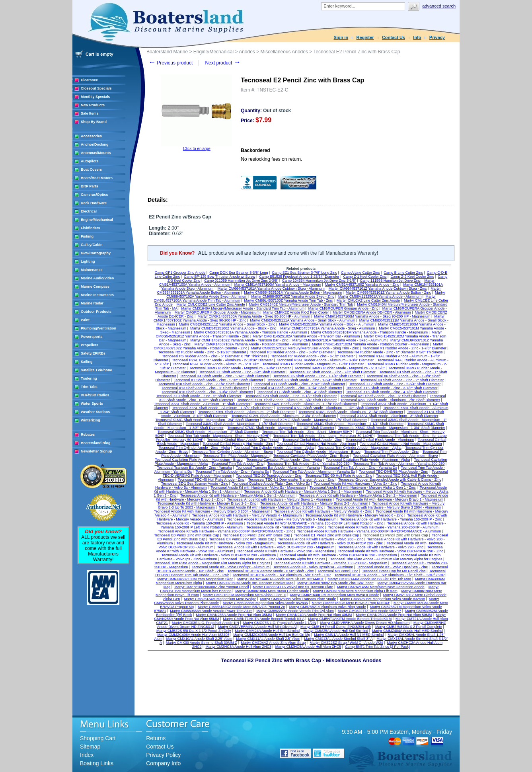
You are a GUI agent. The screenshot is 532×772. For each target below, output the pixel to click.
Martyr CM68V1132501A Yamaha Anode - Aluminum (380, 296)
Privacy (437, 37)
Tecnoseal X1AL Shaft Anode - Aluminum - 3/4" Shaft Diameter (287, 400)
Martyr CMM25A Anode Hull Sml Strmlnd (336, 631)
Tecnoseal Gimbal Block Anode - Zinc (312, 440)
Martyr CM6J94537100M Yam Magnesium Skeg (195, 579)
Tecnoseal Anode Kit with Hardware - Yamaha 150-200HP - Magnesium (331, 563)
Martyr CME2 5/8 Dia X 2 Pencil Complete (409, 627)
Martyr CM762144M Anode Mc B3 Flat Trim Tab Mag (369, 579)
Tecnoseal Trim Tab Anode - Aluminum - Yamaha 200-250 (399, 464)
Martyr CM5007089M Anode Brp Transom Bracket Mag (250, 583)
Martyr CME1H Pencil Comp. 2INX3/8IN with (336, 627)
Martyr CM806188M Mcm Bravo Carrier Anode (272, 591)
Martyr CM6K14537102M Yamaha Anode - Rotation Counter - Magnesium (370, 344)
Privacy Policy (163, 755)
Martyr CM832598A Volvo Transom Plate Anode (298, 599)
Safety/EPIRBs (93, 353)
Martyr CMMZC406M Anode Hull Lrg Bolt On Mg (272, 635)
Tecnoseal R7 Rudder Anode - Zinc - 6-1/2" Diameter (313, 356)
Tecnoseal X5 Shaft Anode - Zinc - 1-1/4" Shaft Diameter (318, 376)
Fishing (87, 236)
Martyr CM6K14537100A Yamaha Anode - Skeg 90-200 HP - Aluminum (254, 316)
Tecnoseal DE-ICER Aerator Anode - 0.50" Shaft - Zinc (271, 571)
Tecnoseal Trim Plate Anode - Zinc (392, 452)
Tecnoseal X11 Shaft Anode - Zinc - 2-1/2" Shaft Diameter (300, 384)
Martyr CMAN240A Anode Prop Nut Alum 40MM (314, 615)
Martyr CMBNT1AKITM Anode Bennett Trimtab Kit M (350, 619)
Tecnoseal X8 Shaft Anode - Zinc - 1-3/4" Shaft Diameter (312, 380)
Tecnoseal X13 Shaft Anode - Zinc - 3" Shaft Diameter (204, 388)
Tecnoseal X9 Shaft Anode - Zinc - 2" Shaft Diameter (402, 380)
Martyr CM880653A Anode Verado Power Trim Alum (211, 611)
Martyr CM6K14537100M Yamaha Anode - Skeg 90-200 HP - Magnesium (372, 316)
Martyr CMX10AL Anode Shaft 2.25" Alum (199, 639)
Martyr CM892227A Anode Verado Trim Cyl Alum (295, 611)
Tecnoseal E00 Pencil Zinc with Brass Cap (256, 535)
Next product (223, 63)
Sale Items (90, 113)
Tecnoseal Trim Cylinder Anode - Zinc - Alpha (195, 448)
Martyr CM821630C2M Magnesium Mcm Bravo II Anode (335, 595)
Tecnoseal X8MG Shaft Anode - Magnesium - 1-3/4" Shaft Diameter (392, 428)
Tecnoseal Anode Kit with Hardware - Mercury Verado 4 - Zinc (323, 511)
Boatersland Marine (167, 52)
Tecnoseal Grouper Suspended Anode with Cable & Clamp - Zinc (390, 480)
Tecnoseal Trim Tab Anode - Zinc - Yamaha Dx (360, 468)
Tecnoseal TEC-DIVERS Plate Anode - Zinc (393, 472)
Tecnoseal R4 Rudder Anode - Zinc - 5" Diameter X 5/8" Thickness (390, 352)
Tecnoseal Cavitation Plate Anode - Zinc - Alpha (284, 460)
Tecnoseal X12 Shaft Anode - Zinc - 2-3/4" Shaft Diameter (395, 384)
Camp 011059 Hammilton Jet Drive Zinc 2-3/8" (241, 281)
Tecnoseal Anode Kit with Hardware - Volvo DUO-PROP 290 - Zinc (391, 551)
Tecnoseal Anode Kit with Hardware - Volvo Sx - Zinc (356, 483)
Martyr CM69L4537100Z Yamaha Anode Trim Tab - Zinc (289, 300)
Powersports (92, 337)
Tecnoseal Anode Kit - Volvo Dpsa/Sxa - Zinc (392, 567)
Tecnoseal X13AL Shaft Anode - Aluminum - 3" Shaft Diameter (389, 416)
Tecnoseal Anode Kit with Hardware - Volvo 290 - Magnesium (286, 551)
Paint (85, 320)
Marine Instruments (97, 295)
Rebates (88, 435)
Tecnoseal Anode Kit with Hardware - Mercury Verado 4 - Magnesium (247, 515)
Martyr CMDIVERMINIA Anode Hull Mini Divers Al (257, 627)
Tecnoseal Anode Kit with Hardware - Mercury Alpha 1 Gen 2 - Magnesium (358, 495)
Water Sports (92, 404)
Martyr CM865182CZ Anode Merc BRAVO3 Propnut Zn (242, 607)
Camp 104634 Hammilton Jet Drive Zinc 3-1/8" (319, 281)
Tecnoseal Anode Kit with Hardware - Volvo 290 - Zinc (381, 547)
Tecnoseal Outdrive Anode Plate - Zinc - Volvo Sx (271, 483)
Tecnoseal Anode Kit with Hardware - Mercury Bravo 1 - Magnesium (390, 499)
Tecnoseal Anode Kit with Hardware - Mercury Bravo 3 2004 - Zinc (271, 507)
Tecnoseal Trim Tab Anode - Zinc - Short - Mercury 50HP (307, 432)
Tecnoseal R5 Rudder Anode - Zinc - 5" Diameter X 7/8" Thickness (214, 356)
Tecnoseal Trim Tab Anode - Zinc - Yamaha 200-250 (309, 464)
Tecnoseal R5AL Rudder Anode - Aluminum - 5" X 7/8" (216, 364)
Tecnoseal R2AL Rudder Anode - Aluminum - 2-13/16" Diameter (222, 360)
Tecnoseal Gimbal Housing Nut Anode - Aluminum (317, 444)
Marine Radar (92, 303)
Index (87, 755)
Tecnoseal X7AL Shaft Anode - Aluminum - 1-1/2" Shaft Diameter (328, 408)
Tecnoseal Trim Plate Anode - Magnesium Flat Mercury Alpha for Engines (212, 563)
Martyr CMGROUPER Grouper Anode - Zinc (343, 308)
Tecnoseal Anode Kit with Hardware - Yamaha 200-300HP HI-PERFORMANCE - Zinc (226, 531)
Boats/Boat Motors (97, 178)
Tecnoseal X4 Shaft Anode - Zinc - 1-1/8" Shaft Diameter (225, 376)
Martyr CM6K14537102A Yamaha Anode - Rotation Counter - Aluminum (251, 344)
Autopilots (90, 161)
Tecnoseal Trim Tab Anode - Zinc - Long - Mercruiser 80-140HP (323, 436)
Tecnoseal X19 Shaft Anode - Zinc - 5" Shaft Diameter (199, 396)
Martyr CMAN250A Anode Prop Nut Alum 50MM (394, 615)
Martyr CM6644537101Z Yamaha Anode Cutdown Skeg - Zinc (378, 289)
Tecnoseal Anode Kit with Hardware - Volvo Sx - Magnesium (258, 487)
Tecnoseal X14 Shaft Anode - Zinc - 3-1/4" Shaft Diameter (296, 388)
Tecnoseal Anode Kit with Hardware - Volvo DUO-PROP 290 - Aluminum (219, 555)
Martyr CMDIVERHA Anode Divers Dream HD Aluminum (365, 623)
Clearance (89, 80)
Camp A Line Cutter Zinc (361, 273)
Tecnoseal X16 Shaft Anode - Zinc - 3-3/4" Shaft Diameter (207, 392)
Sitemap (90, 747)
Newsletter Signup (96, 451)
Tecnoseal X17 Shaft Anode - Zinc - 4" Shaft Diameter (300, 392)
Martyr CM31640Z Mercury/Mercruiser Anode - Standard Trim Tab (301, 304)
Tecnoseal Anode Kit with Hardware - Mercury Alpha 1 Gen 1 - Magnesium (303, 491)
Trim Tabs (89, 387)
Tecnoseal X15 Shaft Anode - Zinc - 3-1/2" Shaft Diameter (392, 388)
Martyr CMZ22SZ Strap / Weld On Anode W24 (346, 643)
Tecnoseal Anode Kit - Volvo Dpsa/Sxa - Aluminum (313, 567)
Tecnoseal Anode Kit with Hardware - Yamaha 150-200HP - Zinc (391, 519)
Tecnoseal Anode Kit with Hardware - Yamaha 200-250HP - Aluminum (383, 527)
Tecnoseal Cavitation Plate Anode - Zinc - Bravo (311, 456)
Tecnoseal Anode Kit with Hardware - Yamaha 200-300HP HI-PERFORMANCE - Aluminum (369, 531)
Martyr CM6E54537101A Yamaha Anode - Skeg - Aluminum (328, 328)
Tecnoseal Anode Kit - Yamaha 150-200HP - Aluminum (200, 523)
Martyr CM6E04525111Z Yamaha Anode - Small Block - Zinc (227, 324)
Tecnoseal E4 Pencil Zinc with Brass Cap (242, 539)
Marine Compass (95, 287)
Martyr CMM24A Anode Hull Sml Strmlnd (267, 631)
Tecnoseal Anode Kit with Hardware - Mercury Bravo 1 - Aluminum (280, 499)
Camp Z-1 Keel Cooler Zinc (365, 277)
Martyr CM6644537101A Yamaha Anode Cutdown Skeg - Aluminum (271, 289)
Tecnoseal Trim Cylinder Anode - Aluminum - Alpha (274, 448)
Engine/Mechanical (97, 220)
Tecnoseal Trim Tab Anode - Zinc (238, 464)
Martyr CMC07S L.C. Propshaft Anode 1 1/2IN (280, 623)
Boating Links (97, 763)
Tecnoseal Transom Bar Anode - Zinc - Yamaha (195, 468)
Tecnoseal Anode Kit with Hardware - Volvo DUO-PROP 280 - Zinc (330, 543)
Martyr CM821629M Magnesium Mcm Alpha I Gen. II (244, 595)
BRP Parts (90, 186)
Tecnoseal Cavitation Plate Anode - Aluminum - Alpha (368, 460)
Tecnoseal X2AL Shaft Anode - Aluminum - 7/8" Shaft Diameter (390, 400)
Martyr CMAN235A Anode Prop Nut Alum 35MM (234, 615)
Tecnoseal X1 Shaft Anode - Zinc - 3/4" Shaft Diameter (243, 372)
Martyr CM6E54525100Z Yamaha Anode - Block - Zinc (233, 328)
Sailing (87, 362)
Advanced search (439, 6)
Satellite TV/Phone (96, 370)
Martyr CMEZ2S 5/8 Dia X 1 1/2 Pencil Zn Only (194, 631)
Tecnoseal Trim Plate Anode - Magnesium (236, 456)
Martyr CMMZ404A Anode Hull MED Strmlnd (407, 631)
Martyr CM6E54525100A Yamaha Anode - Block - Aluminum (326, 324)
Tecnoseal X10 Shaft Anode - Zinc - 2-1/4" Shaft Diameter (204, 384)
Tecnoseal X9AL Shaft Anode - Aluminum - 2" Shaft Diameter (247, 412)
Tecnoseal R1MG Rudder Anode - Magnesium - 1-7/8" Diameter (313, 364)
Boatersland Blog (96, 443)
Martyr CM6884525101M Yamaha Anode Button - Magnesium (293, 292)
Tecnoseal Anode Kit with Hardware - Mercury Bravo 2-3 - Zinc (207, 503)
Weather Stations (95, 412)
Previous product (171, 63)
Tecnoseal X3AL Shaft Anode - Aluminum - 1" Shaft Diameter (202, 404)
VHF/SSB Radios (95, 395)
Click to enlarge (197, 149)
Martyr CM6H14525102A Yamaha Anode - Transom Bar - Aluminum (306, 336)
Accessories (91, 136)
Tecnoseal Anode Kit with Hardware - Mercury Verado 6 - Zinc (355, 515)
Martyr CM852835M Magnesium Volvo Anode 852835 (265, 603)
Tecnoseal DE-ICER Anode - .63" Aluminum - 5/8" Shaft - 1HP (282, 575)
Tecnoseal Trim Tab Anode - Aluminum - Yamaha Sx (314, 472)
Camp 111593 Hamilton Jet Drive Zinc (390, 281)
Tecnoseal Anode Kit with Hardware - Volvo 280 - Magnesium (225, 543)
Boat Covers (91, 170)
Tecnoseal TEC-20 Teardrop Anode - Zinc (269, 476)
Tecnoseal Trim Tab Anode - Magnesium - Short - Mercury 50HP (219, 436)
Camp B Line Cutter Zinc (403, 273)
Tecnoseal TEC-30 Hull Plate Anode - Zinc (339, 476)
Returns (156, 738)
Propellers (90, 345)
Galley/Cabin (92, 245)
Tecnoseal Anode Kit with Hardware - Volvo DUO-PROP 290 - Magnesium (338, 555)
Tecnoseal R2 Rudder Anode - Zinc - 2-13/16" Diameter (202, 352)
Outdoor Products (96, 312)
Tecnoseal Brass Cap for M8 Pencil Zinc (394, 571)
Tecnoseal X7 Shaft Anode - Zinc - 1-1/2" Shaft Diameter (219, 380)
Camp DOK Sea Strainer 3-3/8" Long (239, 273)
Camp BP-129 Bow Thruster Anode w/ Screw (219, 277)
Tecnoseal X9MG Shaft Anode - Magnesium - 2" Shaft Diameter (208, 432)
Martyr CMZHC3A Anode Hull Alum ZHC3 (238, 647)
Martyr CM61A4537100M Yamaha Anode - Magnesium (278, 285)
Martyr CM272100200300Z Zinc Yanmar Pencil (211, 587)
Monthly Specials (95, 97)
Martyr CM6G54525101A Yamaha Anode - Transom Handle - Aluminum (251, 332)
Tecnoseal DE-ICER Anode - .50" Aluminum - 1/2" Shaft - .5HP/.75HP (390, 575)
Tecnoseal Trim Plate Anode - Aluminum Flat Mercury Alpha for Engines (386, 559)
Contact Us (394, 37)
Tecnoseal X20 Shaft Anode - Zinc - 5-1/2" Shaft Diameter (291, 396)
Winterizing (90, 420)
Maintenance (92, 270)
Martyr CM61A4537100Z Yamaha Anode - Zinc (362, 285)
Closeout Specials (96, 88)
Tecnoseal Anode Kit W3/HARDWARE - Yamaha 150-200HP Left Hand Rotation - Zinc (315, 523)
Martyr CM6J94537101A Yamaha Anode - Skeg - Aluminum (339, 340)
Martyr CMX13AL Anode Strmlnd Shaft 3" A (338, 639)
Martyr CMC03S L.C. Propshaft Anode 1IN (206, 623)
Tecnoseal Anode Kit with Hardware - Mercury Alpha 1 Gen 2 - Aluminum (238, 495)
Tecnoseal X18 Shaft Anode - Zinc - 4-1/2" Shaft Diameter (392, 392)
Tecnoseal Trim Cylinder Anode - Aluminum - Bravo (233, 452)
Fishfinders (91, 228)
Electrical (89, 211)
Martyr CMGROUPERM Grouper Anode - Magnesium (217, 312)
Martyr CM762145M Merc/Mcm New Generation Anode (381, 587)
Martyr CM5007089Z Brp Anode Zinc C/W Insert (335, 583)
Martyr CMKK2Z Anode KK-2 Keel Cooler (296, 312)
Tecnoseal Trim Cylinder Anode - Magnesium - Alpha (360, 448)
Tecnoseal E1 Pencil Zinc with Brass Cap (327, 535)
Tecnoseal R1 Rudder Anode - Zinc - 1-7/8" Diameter (404, 348)
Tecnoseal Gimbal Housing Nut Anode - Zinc (238, 444)
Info (417, 37)
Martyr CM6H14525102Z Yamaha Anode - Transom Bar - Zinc (239, 340)
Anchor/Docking (95, 144)
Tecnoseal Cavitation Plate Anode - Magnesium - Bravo (199, 460)
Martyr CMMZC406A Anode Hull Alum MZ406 (193, 635)
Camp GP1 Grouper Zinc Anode (180, 273)
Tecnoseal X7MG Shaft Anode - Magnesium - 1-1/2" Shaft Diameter (281, 428)
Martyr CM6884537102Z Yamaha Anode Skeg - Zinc (293, 296)
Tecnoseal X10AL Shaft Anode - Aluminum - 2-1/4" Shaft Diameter (351, 412)
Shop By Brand (94, 122)
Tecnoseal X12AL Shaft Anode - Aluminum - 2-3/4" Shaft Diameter (284, 416)
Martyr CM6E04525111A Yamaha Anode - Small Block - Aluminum (303, 320)
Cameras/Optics (95, 195)
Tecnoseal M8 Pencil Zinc (338, 571)
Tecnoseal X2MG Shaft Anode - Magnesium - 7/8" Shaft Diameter (315, 420)
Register (365, 37)
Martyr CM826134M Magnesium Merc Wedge (220, 599)
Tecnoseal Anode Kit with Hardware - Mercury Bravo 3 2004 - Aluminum (384, 507)
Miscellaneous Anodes (284, 52)
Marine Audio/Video (97, 278)
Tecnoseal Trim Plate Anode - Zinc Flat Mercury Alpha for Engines (273, 559)
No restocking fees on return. (271, 159)
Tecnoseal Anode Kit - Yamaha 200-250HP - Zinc (285, 527)
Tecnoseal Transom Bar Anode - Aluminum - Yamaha (278, 468)
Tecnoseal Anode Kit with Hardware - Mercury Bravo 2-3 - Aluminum (314, 503)
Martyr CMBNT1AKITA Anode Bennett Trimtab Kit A (263, 619)
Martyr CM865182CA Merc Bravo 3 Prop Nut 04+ (351, 603)
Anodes (247, 52)
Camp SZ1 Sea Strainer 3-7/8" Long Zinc (304, 273)
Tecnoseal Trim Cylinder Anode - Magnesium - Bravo (319, 452)
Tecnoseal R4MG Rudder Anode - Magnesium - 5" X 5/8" (340, 368)
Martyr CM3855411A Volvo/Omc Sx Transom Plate (293, 587)
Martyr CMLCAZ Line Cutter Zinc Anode (368, 300)
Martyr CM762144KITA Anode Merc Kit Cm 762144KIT (280, 579)
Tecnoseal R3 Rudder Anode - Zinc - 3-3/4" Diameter (292, 352)
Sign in (341, 37)
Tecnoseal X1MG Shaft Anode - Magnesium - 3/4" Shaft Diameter (208, 420)
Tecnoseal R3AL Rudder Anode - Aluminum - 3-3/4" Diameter (325, 360)
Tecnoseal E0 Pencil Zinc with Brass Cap (187, 535)
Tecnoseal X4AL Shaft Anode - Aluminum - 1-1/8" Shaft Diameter (306, 404)
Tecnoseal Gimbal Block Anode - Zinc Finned (243, 440)
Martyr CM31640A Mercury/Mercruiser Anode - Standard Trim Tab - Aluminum (243, 308)
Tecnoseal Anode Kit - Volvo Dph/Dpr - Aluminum (231, 567)
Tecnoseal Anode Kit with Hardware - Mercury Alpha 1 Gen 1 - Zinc (363, 487)
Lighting (88, 261)
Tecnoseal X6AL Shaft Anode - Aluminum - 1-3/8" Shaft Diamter (223, 408)
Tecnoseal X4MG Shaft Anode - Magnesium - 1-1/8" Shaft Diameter (239, 424)
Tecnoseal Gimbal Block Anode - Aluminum (380, 440)
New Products (93, 105)
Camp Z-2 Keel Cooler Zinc (412, 277)
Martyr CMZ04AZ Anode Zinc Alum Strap (273, 643)
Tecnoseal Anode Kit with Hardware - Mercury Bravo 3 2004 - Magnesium (212, 511)
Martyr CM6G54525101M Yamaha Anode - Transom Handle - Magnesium (369, 332)
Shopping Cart (98, 738)
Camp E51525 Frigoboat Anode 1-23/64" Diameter (299, 277)
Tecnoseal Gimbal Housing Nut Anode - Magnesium (401, 444)
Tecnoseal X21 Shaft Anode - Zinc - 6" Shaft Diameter (383, 396)
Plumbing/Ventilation (98, 328)
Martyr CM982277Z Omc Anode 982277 (370, 611)
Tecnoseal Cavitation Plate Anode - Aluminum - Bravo (395, 456)
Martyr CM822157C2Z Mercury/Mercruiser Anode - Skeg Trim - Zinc (305, 348)
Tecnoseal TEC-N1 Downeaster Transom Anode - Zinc (291, 480)
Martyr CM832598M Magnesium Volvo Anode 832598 (382, 599)
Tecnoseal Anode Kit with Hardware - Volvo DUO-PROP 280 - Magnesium (276, 547)
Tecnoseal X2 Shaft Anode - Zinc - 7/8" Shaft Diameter (332, 372)
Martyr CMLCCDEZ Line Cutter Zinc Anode (211, 304)
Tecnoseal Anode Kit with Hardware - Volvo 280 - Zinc (321, 539)
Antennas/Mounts (96, 153)
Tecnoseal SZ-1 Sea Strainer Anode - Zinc (195, 483)
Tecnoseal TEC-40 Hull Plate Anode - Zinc (211, 480)
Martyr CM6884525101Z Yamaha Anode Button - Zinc (388, 292)
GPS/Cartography (96, 253)
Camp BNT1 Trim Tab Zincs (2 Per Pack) (377, 647)
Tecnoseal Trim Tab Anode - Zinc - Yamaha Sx (232, 472)
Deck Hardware (94, 203)
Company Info (163, 763)
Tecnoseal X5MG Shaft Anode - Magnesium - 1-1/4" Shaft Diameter (350, 424)
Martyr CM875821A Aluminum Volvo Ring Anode (328, 607)
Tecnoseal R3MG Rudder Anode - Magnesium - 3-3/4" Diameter (240, 368)
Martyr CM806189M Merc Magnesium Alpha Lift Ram (355, 591)
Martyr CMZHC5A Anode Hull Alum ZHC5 (308, 647)
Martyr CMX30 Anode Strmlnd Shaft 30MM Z (202, 643)
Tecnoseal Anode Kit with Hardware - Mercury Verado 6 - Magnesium (282, 519)
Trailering (89, 378)
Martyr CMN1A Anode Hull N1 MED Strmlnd (349, 635)
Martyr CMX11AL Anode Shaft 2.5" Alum (268, 639)
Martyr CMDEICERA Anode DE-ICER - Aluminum (372, 312)
